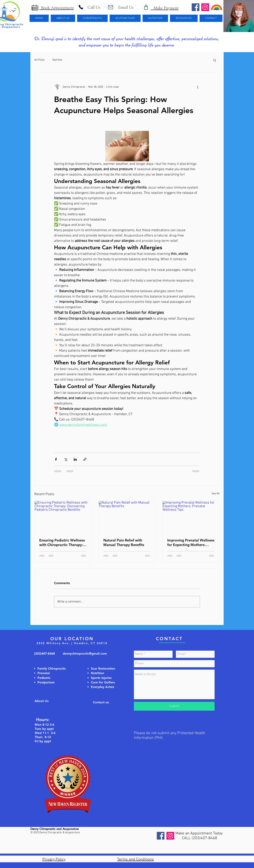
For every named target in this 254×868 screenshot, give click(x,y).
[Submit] (174, 706)
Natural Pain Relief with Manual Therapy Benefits (124, 542)
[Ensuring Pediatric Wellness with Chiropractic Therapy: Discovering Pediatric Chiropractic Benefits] (63, 517)
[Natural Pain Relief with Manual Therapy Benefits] (127, 517)
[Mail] (110, 7)
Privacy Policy (54, 860)
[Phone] (81, 7)
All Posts (39, 60)
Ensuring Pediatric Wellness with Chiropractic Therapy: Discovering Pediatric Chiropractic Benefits (62, 542)
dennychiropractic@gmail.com (85, 654)
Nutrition (57, 60)
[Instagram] (170, 836)
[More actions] (198, 87)
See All (216, 494)
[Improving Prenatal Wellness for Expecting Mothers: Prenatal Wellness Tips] (191, 517)
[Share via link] (85, 459)
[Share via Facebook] (56, 459)
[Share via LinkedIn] (75, 459)
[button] (63, 18)
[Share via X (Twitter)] (66, 459)
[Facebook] (161, 836)
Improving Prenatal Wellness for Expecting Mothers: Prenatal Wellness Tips (191, 542)
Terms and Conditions (135, 860)
